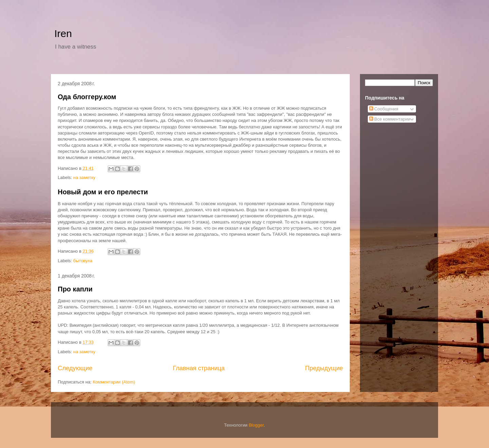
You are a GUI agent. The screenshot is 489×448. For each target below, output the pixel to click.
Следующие (75, 368)
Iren (63, 33)
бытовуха (83, 261)
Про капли (75, 289)
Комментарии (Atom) (114, 382)
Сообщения (384, 109)
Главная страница (199, 368)
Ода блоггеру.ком (87, 97)
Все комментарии (390, 119)
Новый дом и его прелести (103, 192)
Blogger (256, 425)
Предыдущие (324, 368)
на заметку (84, 177)
